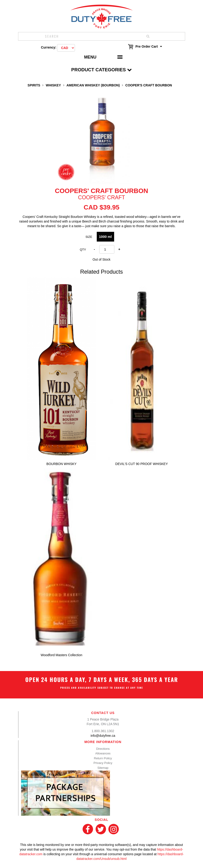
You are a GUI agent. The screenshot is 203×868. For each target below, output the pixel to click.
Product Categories (101, 70)
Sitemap (103, 768)
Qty (83, 250)
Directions (103, 749)
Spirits (34, 85)
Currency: (49, 47)
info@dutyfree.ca (103, 736)
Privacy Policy (103, 763)
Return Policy (103, 758)
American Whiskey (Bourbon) (93, 85)
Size (89, 237)
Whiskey (53, 85)
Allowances (103, 753)
